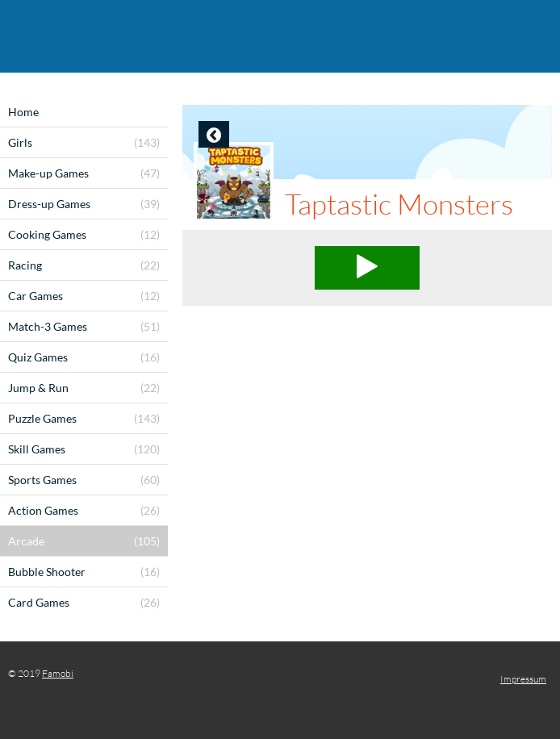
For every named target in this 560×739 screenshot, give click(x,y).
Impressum (523, 679)
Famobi (58, 673)
